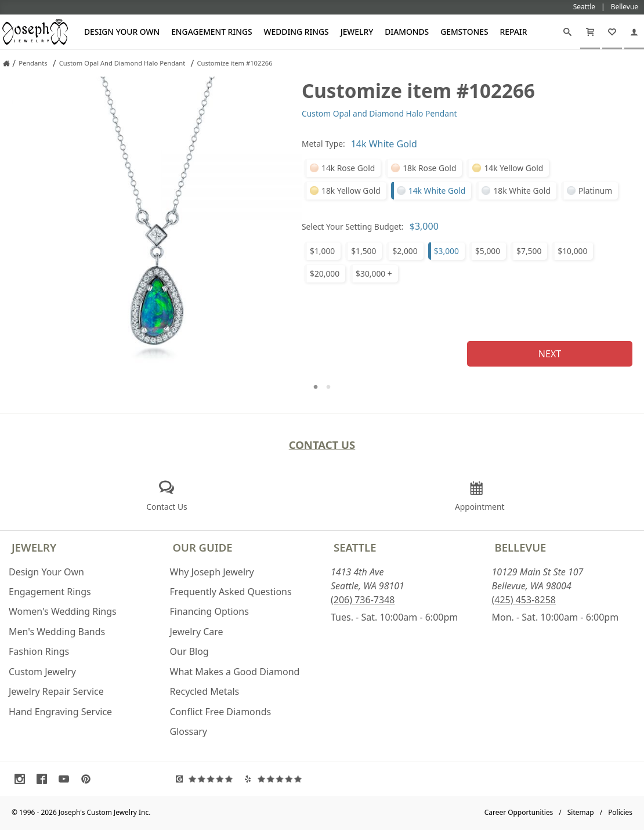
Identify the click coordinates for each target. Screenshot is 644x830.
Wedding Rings (296, 32)
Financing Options (209, 611)
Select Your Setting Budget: (353, 226)
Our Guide (203, 547)
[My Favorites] (612, 32)
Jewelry (357, 32)
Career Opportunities (519, 812)
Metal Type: (323, 144)
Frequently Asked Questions (231, 592)
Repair (514, 32)
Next (550, 354)
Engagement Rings (211, 32)
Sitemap (581, 812)
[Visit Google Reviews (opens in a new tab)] (207, 779)
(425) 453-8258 (524, 600)
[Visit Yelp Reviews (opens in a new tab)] (276, 779)
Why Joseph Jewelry (212, 572)
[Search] (567, 32)
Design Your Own (122, 32)
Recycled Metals (205, 691)
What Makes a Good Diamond (235, 672)
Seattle (355, 547)
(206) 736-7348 (363, 600)
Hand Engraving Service (60, 712)
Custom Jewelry (42, 672)
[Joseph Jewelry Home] (6, 63)
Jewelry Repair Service (56, 691)
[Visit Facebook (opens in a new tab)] (45, 779)
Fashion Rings (39, 651)
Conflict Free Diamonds (221, 712)
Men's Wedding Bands (57, 632)
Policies (620, 812)
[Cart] (590, 32)
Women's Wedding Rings (63, 611)
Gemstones (464, 32)
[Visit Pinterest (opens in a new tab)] (89, 779)
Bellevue (521, 547)
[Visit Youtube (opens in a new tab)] (67, 779)
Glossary (189, 731)
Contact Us (322, 445)
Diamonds (407, 32)
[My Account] (634, 32)
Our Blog (189, 651)
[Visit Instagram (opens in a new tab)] (23, 779)
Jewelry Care (197, 632)
